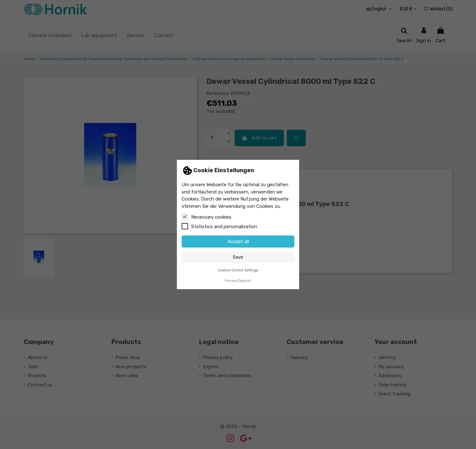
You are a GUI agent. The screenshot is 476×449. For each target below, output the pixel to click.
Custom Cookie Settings (238, 270)
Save (238, 257)
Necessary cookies (207, 217)
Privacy (231, 281)
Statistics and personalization (219, 226)
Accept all (238, 242)
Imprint (245, 281)
